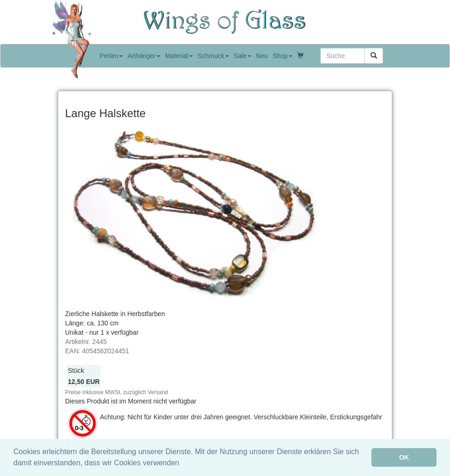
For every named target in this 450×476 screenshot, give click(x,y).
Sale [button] (243, 56)
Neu (262, 56)
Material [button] (179, 56)
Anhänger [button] (144, 56)
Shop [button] (282, 56)
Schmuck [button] (213, 56)
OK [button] (404, 457)
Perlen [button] (111, 56)
